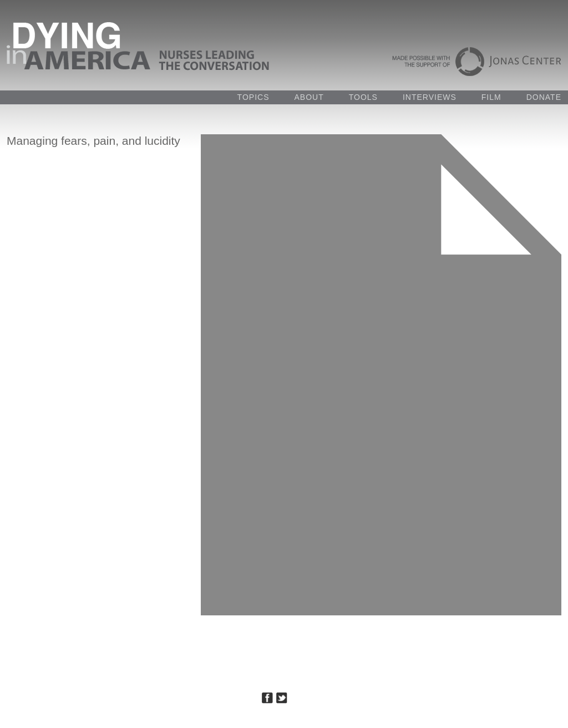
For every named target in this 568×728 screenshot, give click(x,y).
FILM (491, 97)
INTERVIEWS (430, 97)
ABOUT (309, 97)
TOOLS (363, 97)
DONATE (544, 97)
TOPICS (253, 97)
